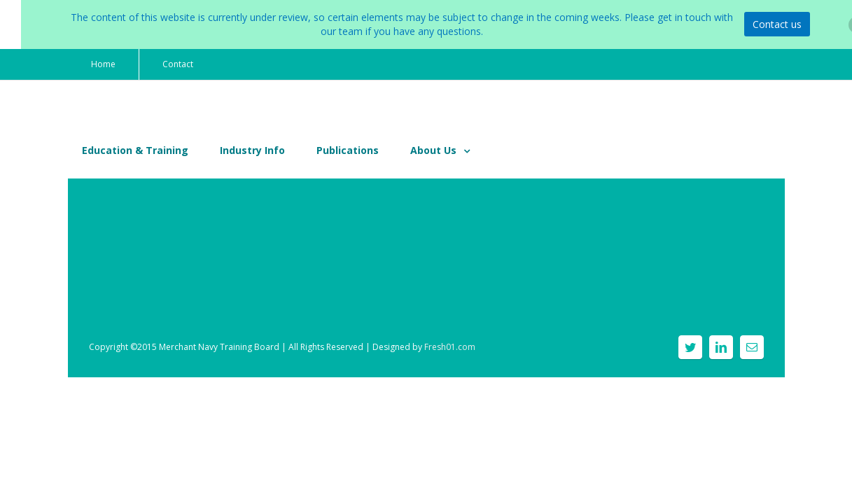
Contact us (777, 24)
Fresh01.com (450, 347)
